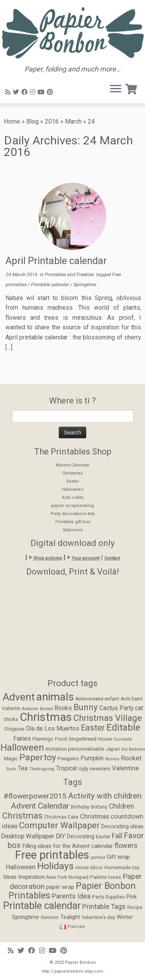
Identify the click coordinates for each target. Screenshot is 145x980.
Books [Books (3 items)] (63, 708)
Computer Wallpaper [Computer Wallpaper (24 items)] (59, 825)
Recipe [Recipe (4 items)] (135, 907)
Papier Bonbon (80, 962)
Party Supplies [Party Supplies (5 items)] (108, 897)
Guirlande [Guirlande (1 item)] (123, 739)
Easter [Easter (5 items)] (103, 837)
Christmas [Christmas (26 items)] (46, 717)
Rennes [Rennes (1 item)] (112, 759)
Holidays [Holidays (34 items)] (55, 866)
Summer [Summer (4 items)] (50, 917)
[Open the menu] (116, 89)
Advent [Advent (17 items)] (19, 697)
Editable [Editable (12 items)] (123, 727)
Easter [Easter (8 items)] (93, 728)
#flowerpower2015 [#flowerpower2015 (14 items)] (35, 796)
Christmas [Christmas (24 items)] (22, 816)
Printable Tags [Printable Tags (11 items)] (104, 907)
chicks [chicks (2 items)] (11, 719)
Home (12, 121)
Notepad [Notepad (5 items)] (78, 877)
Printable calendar (50, 285)
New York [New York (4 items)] (57, 877)
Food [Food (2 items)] (61, 739)
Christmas (72, 473)
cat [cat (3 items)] (139, 708)
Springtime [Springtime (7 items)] (26, 917)
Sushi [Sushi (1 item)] (11, 769)
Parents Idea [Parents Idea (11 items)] (71, 896)
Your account (85, 558)
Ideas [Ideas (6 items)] (10, 877)
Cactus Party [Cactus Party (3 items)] (116, 708)
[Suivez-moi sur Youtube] (42, 92)
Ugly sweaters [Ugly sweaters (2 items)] (94, 768)
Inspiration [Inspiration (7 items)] (32, 877)
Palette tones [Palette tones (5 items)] (106, 877)
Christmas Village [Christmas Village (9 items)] (108, 718)
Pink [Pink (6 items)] (132, 897)
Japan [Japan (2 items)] (113, 749)
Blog (32, 121)
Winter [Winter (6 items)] (125, 917)
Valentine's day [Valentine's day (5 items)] (98, 917)
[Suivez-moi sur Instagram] (34, 92)
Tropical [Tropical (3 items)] (66, 768)
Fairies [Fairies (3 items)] (22, 739)
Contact (112, 558)
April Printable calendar (56, 261)
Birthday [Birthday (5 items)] (80, 807)
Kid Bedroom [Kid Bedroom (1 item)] (133, 749)
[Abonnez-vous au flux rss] (9, 92)
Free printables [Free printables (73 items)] (52, 855)
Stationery (73, 530)
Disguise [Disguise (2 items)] (14, 729)
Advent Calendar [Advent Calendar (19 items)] (40, 806)
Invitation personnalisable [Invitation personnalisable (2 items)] (75, 749)
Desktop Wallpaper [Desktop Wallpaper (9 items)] (28, 836)
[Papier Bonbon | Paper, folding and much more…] (72, 33)
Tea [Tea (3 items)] (23, 768)
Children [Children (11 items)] (122, 806)
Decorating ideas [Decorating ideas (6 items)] (122, 827)
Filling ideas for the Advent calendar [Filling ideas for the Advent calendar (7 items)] (67, 846)
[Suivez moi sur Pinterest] (51, 92)
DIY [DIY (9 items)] (61, 836)
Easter (73, 481)
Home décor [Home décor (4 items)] (89, 868)
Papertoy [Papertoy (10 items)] (38, 757)
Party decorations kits (73, 514)
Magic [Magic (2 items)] (11, 758)
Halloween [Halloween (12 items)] (22, 748)
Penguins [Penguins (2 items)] (68, 758)
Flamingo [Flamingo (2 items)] (43, 739)
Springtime (84, 285)
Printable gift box (73, 522)
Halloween (73, 489)
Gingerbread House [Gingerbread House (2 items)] (90, 739)
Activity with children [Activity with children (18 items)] (105, 796)
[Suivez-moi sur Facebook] (26, 92)
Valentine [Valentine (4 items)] (125, 768)
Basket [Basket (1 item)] (46, 709)
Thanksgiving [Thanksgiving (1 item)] (42, 769)
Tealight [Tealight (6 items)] (70, 917)
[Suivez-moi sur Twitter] (17, 92)
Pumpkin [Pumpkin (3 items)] (92, 758)
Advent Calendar (73, 465)
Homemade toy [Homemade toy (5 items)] (122, 867)
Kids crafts (73, 498)
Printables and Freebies (70, 275)
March (73, 121)
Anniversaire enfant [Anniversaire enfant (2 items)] (97, 699)
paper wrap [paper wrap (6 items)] (60, 887)
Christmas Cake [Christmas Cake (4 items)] (61, 817)
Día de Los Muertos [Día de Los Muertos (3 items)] (53, 729)
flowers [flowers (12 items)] (126, 845)
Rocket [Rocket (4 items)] (131, 758)
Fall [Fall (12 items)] (117, 836)
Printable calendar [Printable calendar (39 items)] (42, 905)
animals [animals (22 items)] (55, 697)
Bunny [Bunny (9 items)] (86, 707)
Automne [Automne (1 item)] (30, 709)
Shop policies (48, 558)
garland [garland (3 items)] (98, 857)
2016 (52, 121)
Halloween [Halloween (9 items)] (21, 867)
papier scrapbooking (72, 506)
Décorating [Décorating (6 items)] (81, 837)
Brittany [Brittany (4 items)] (99, 807)
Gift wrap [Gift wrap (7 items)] (118, 857)
